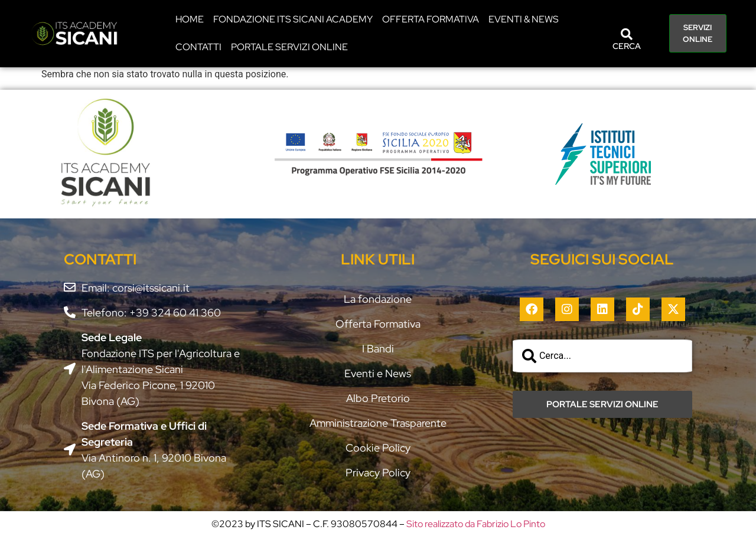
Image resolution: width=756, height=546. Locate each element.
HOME (190, 19)
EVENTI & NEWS (524, 19)
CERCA (627, 46)
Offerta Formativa (431, 19)
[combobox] (602, 356)
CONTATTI (198, 47)
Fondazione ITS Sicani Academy (293, 19)
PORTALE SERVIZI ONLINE (289, 47)
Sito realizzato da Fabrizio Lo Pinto (476, 524)
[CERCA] (627, 34)
